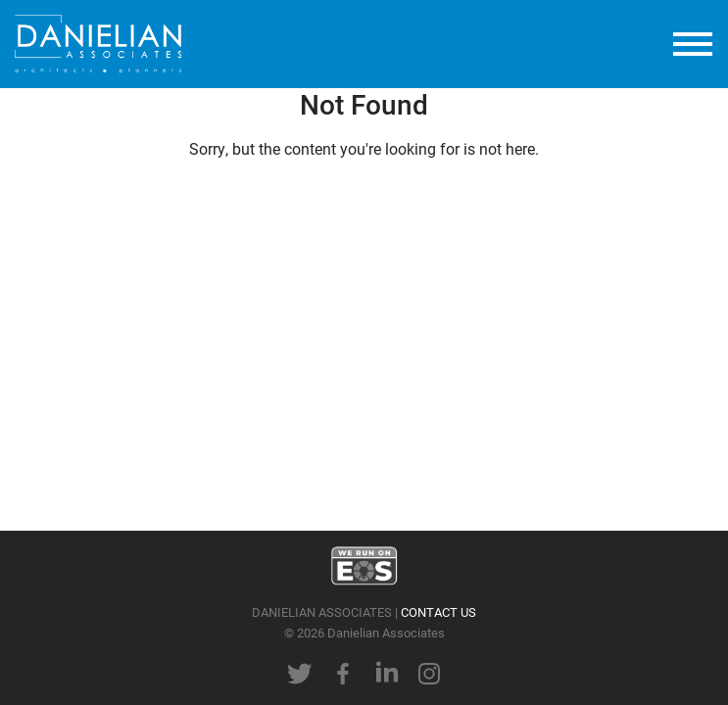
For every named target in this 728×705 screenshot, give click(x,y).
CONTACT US (438, 611)
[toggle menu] (693, 45)
